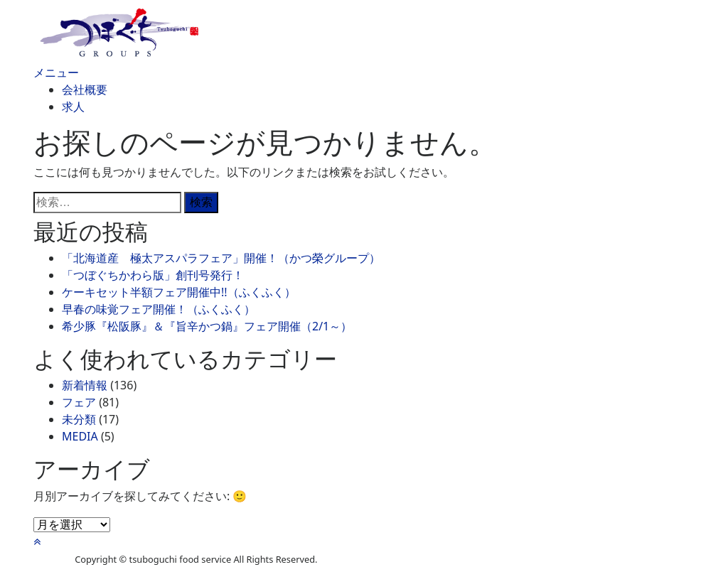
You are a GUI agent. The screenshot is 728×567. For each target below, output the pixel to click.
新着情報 (85, 385)
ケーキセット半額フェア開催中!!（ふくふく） (179, 292)
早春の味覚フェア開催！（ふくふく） (159, 309)
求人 (73, 107)
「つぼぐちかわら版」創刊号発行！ (153, 275)
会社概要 (85, 90)
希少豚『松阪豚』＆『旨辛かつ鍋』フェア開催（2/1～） (207, 326)
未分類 (79, 419)
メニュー (56, 72)
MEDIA (80, 436)
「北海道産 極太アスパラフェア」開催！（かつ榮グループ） (221, 258)
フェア (79, 402)
